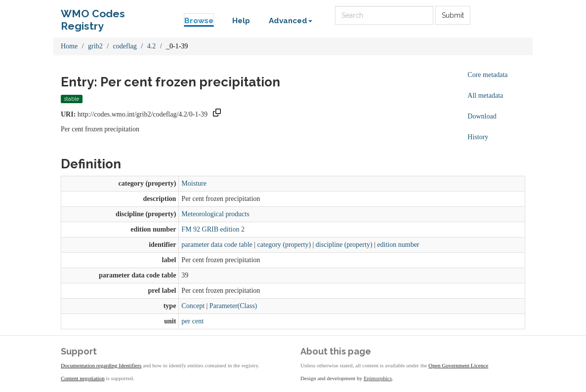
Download (482, 116)
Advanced (291, 21)
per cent (192, 321)
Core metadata (487, 75)
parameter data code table (217, 245)
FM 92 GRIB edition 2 (213, 229)
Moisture (194, 183)
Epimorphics (378, 378)
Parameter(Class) (233, 306)
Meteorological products (215, 214)
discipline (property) (344, 245)
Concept (193, 306)
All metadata (485, 96)
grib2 (95, 46)
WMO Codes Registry (93, 16)
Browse (199, 21)
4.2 (152, 46)
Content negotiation (83, 378)
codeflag (125, 46)
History (478, 137)
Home (69, 46)
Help (241, 21)
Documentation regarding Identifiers (101, 365)
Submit (453, 15)
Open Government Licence (458, 365)
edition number (398, 245)
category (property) (284, 245)
